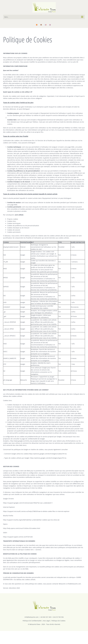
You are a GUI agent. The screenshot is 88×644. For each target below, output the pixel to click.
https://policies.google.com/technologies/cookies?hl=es (48, 454)
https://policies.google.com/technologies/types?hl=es (48, 458)
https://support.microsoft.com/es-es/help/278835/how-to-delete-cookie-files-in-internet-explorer (36, 511)
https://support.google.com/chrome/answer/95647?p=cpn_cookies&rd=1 (28, 503)
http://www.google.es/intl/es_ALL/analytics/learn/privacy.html (31, 441)
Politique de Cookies (58, 621)
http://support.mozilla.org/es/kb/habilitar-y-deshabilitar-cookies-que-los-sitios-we (31, 520)
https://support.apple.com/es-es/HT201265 (18, 537)
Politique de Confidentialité (32, 621)
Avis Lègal (46, 621)
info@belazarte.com (31, 617)
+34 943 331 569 (46, 617)
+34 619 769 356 (58, 617)
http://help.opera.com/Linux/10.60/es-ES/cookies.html (22, 528)
